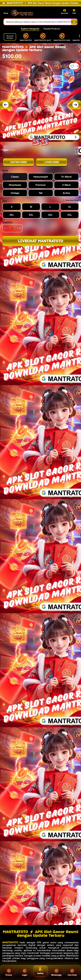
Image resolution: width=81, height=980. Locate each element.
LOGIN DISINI (52, 162)
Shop (6, 13)
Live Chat (72, 972)
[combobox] (37, 22)
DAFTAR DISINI (19, 162)
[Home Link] (22, 13)
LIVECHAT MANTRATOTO (41, 241)
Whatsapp (56, 972)
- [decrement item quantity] (5, 228)
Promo (9, 972)
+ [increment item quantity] (20, 228)
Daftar (41, 971)
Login (25, 972)
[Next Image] (75, 105)
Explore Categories (30, 29)
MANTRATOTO (10, 942)
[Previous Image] (6, 105)
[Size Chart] (70, 200)
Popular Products (52, 29)
